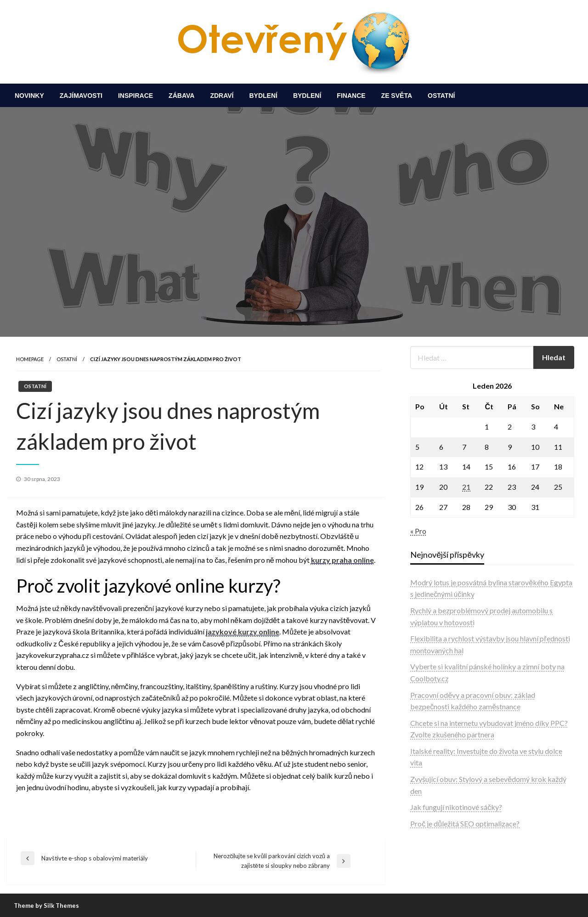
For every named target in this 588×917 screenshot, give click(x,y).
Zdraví (222, 96)
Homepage (30, 359)
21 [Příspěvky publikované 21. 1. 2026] (466, 487)
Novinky (29, 96)
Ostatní (441, 96)
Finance (351, 96)
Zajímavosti (81, 96)
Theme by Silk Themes (46, 906)
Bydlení (263, 96)
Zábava (181, 96)
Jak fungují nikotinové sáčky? (456, 807)
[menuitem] (29, 96)
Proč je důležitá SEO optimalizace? (465, 824)
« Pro (418, 531)
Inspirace (136, 96)
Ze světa (397, 96)
